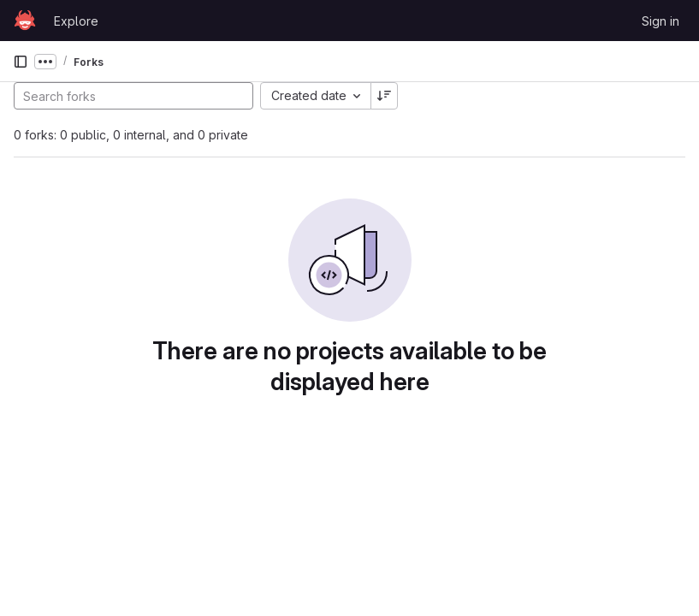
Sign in (660, 21)
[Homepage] (25, 21)
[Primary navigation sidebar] (21, 62)
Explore (76, 21)
